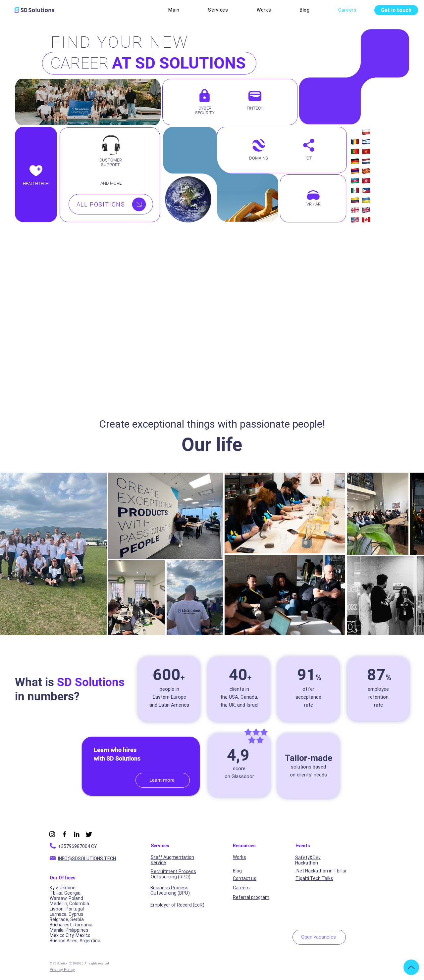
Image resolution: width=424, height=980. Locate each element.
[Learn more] (163, 780)
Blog (237, 871)
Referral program (251, 897)
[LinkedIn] (77, 834)
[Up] (411, 967)
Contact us (245, 878)
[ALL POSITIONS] (111, 204)
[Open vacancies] (319, 937)
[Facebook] (64, 834)
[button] (218, 10)
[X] (89, 834)
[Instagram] (52, 834)
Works (239, 857)
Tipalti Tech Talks (314, 878)
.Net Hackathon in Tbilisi (321, 871)
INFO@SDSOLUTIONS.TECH (87, 859)
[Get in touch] (396, 10)
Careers (241, 888)
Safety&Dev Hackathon (308, 860)
